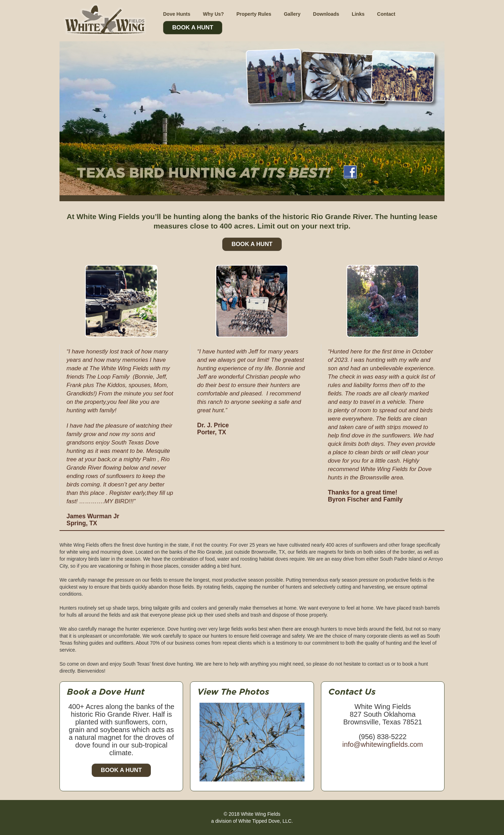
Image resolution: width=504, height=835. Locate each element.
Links (358, 14)
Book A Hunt (193, 27)
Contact (386, 14)
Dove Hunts (177, 14)
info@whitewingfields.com (383, 744)
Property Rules (254, 14)
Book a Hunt (121, 770)
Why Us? (213, 14)
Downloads (326, 14)
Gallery (292, 14)
